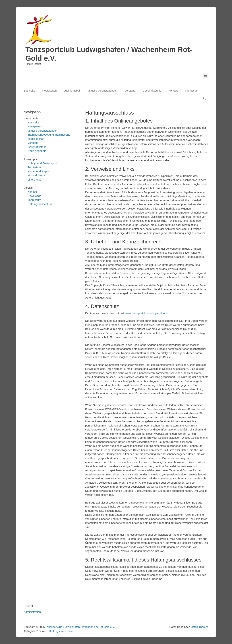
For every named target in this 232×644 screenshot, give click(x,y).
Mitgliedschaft (36, 139)
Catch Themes (200, 627)
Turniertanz (35, 167)
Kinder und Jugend (39, 171)
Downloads (34, 196)
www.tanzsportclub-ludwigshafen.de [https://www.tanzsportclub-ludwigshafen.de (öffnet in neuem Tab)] (147, 313)
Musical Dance (37, 175)
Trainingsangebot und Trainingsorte (49, 135)
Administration (32, 612)
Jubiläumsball (72, 91)
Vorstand (130, 91)
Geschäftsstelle (152, 91)
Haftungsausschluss (40, 204)
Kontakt (173, 91)
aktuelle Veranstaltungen (102, 91)
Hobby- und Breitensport (43, 163)
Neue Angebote (37, 151)
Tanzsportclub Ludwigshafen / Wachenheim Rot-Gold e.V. (80, 627)
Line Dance (35, 180)
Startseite (29, 91)
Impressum (192, 91)
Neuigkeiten (49, 91)
